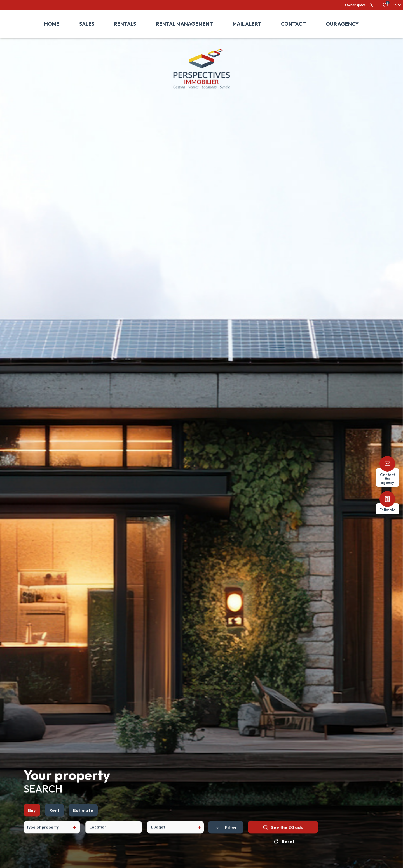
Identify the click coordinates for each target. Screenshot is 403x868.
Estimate (83, 824)
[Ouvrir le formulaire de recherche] (226, 841)
